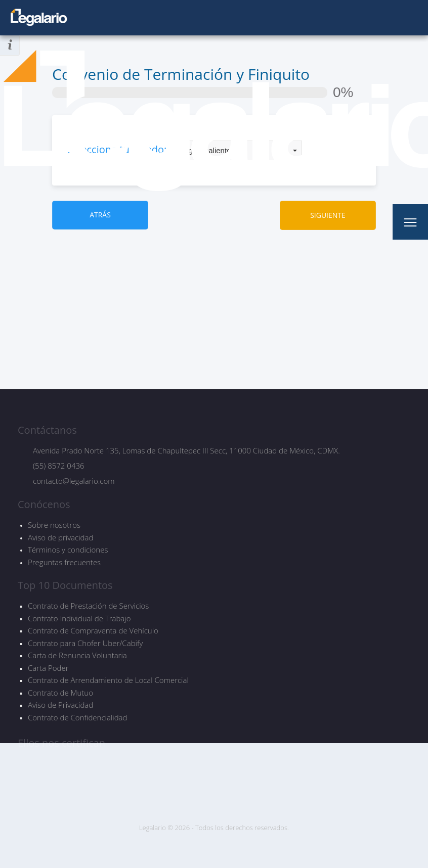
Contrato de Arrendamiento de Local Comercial (108, 680)
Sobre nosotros (54, 525)
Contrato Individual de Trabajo (79, 619)
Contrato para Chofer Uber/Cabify (85, 643)
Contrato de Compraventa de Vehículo (93, 631)
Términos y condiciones (68, 550)
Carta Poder (48, 668)
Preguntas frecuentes (64, 562)
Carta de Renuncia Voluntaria (77, 655)
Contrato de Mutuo (60, 693)
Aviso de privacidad (60, 537)
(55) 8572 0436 (59, 466)
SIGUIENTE (328, 215)
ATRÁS (100, 215)
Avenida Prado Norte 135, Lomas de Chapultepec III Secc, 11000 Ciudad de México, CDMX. (186, 450)
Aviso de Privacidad (60, 705)
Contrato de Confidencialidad (77, 718)
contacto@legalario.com (74, 481)
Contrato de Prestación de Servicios (88, 606)
